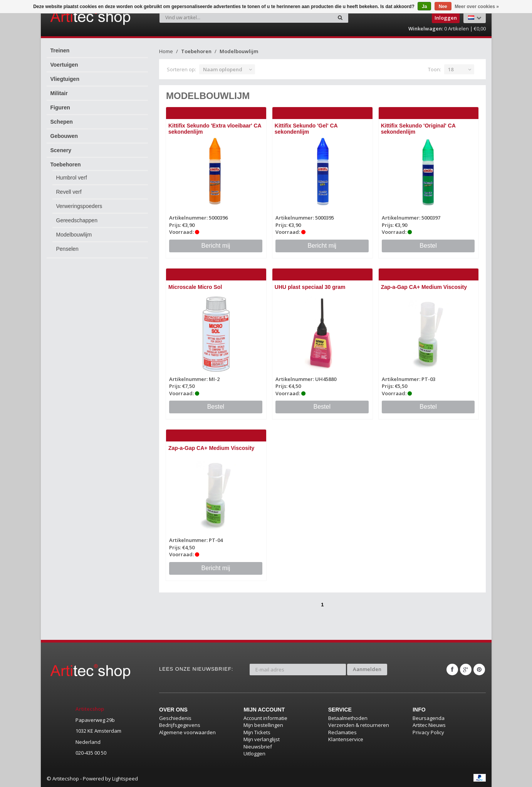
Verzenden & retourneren (359, 725)
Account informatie (265, 718)
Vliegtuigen (65, 79)
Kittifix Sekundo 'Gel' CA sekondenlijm (306, 128)
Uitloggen (254, 753)
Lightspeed (125, 779)
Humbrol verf (72, 178)
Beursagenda (429, 718)
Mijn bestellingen (263, 725)
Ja (424, 7)
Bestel (428, 246)
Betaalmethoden (348, 718)
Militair (59, 93)
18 (451, 69)
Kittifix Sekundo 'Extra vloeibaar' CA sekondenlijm (215, 128)
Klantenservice (346, 739)
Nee (443, 7)
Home (166, 51)
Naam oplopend (223, 69)
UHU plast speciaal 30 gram (310, 287)
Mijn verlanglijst (262, 739)
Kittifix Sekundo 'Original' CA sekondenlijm (418, 128)
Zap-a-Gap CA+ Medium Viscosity (424, 287)
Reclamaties (342, 732)
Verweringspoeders (79, 206)
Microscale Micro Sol (195, 287)
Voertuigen (64, 65)
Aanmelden (367, 669)
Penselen (67, 249)
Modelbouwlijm (74, 235)
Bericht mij (216, 246)
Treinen (60, 50)
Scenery (61, 150)
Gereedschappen (77, 220)
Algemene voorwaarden (187, 732)
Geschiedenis (175, 718)
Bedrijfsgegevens (180, 725)
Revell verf (69, 192)
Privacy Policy (428, 732)
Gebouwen (64, 136)
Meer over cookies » (477, 7)
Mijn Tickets (257, 732)
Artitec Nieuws (429, 725)
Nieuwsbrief (258, 747)
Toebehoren (66, 164)
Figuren (60, 107)
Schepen (62, 122)
